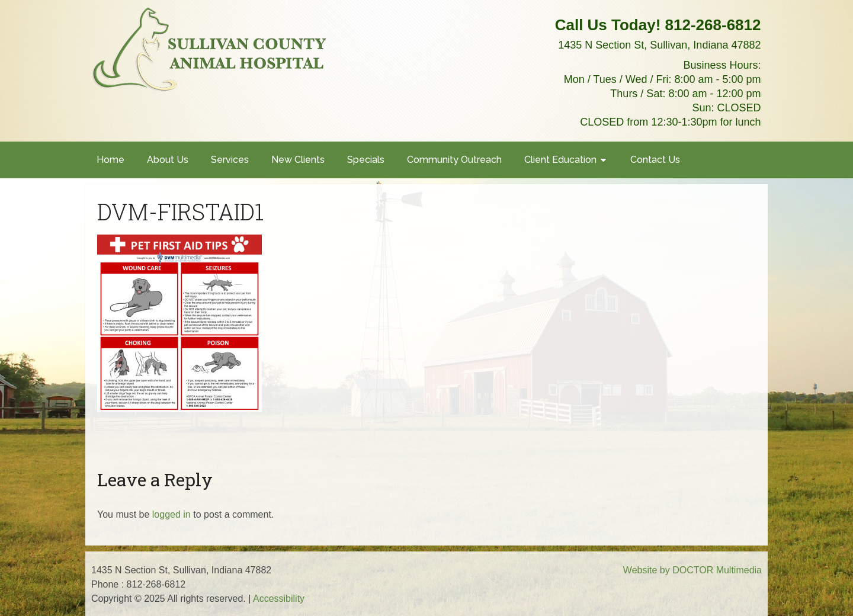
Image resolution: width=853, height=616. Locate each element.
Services (230, 160)
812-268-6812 (713, 25)
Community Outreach (454, 160)
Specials (366, 160)
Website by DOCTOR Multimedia (692, 570)
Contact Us (655, 160)
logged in (171, 514)
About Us (168, 160)
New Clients (298, 160)
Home (110, 160)
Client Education (560, 160)
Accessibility (279, 599)
